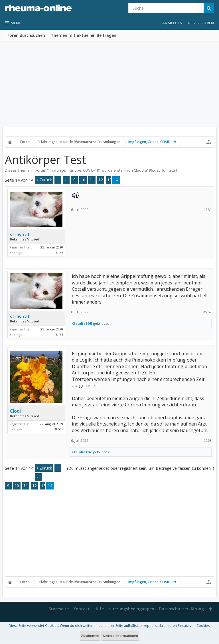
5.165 (59, 253)
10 (83, 180)
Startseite (59, 609)
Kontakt (82, 609)
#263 (207, 441)
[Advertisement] (109, 84)
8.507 (59, 429)
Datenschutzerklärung (181, 609)
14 (116, 180)
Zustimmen (90, 636)
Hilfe (99, 609)
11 (92, 180)
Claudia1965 (144, 170)
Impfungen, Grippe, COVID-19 (74, 170)
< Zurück (44, 180)
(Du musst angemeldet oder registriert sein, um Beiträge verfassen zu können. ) (141, 468)
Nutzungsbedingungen (131, 609)
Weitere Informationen (120, 636)
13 (109, 180)
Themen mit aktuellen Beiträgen (84, 35)
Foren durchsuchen (26, 35)
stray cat (20, 234)
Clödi (15, 411)
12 (101, 180)
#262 (207, 312)
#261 (207, 210)
